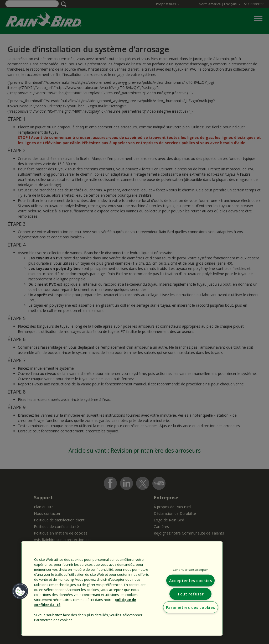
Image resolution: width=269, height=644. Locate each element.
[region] (122, 588)
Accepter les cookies (190, 580)
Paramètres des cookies (191, 607)
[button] (20, 591)
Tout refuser (191, 594)
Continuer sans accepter (191, 570)
